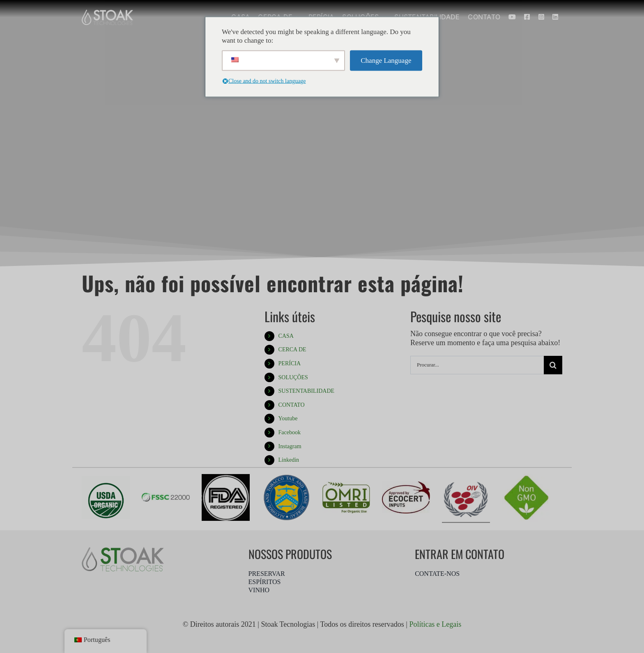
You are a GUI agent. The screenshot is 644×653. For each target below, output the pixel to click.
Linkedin (289, 460)
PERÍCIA (290, 363)
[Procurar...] (477, 365)
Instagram (290, 446)
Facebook (290, 432)
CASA (286, 336)
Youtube (288, 418)
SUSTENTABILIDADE (307, 391)
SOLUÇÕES (293, 377)
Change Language (386, 61)
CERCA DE (292, 349)
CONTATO (292, 405)
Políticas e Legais (435, 624)
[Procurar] (553, 365)
